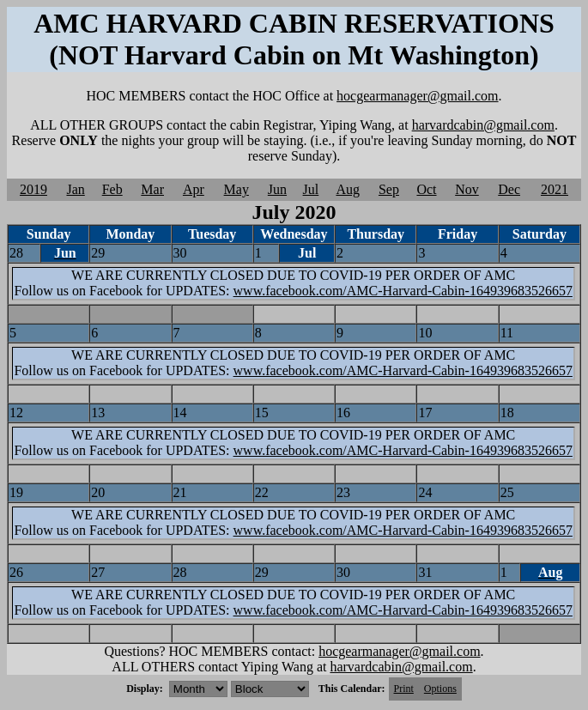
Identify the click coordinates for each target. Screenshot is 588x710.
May (236, 189)
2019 (33, 189)
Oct (426, 189)
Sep (389, 189)
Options (440, 689)
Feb (112, 189)
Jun (277, 189)
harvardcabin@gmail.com (483, 125)
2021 (555, 189)
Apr (194, 189)
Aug (348, 189)
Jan (75, 189)
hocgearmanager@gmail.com (417, 96)
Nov (467, 189)
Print (404, 689)
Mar (152, 189)
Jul (311, 189)
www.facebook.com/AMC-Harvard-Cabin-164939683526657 (403, 291)
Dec (509, 189)
